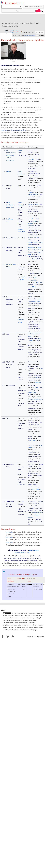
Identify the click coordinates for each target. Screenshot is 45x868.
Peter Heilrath (32, 168)
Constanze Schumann (34, 173)
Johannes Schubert (33, 473)
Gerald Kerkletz (36, 216)
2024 (3, 464)
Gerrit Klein (37, 454)
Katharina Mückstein (34, 329)
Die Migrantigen (32, 280)
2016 (3, 238)
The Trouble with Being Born (10, 364)
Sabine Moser (38, 235)
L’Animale (30, 313)
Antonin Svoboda (33, 195)
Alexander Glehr (32, 252)
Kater (29, 259)
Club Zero (31, 464)
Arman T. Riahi (32, 287)
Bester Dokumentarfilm (23, 556)
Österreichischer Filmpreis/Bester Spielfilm (17, 615)
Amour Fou (31, 219)
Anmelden (40, 32)
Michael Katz (31, 366)
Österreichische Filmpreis (18, 550)
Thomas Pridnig (32, 457)
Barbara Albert (32, 278)
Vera (8, 418)
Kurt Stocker (22, 155)
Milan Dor (21, 210)
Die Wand (30, 192)
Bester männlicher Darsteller (21, 558)
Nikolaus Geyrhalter (34, 273)
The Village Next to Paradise (10, 504)
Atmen (9, 171)
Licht (29, 264)
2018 (3, 264)
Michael (30, 176)
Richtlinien (10, 532)
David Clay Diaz (36, 401)
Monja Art (30, 294)
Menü (18, 11)
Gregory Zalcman (33, 380)
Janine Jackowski (33, 422)
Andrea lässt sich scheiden (35, 501)
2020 (3, 334)
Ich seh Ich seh (11, 238)
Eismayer (30, 436)
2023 (3, 418)
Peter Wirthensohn (33, 461)
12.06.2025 (34, 615)
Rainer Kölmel (38, 197)
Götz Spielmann (32, 209)
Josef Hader (36, 504)
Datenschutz (31, 637)
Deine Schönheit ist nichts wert (11, 205)
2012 (3, 171)
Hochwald (31, 373)
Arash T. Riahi (39, 282)
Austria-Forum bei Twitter (8, 637)
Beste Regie (33, 561)
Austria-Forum (15, 3)
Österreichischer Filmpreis (10, 66)
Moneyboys (31, 404)
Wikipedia (37, 613)
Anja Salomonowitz (37, 513)
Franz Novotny (39, 250)
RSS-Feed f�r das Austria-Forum (13, 637)
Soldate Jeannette (33, 211)
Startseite (3, 3)
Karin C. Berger (35, 240)
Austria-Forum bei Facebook (3, 637)
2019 (3, 297)
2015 (3, 219)
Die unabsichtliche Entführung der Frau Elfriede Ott (11, 155)
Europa (30, 476)
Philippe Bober (36, 350)
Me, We (30, 394)
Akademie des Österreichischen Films (14, 130)
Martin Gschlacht (33, 352)
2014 (3, 202)
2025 (3, 501)
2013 (3, 186)
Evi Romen (38, 382)
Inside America (32, 171)
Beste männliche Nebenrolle (20, 561)
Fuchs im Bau (32, 385)
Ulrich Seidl (21, 186)
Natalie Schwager (33, 326)
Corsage (30, 418)
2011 (3, 150)
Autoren (40, 615)
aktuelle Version (30, 35)
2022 (3, 385)
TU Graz (40, 11)
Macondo (30, 232)
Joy (8, 334)
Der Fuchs (31, 445)
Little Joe (30, 345)
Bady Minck (31, 226)
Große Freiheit (11, 385)
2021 (3, 362)
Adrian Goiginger (36, 489)
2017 (3, 248)
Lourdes (30, 150)
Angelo (30, 297)
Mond (29, 519)
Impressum (40, 637)
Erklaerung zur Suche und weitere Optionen (33, 7)
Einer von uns (32, 238)
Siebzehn (30, 289)
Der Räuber (31, 159)
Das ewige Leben (33, 242)
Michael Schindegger (34, 324)
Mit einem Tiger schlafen (35, 510)
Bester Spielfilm (10, 556)
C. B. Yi (33, 415)
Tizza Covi (21, 423)
